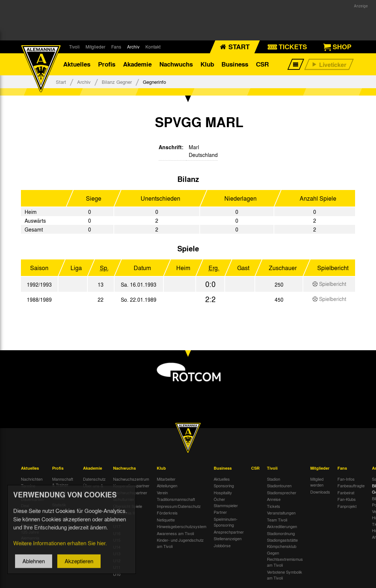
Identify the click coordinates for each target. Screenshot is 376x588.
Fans (116, 47)
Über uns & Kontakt (93, 489)
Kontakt (153, 47)
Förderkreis (167, 513)
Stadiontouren (279, 486)
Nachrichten (32, 479)
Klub (207, 64)
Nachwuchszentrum (131, 479)
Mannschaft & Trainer (63, 482)
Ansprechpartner (229, 532)
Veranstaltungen (281, 513)
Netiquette (166, 520)
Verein (162, 492)
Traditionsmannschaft (176, 499)
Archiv (133, 47)
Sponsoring (224, 486)
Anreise (274, 499)
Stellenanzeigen (228, 539)
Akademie (137, 64)
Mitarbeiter (166, 479)
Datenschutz (94, 479)
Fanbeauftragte (351, 486)
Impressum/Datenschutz (179, 506)
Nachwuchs (176, 64)
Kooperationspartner (131, 486)
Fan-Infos (346, 479)
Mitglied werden (317, 482)
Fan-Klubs (347, 499)
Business (235, 64)
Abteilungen (167, 486)
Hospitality (223, 492)
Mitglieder (95, 47)
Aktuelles (77, 64)
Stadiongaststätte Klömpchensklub (282, 543)
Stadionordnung (281, 533)
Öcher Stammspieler (226, 503)
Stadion (274, 479)
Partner (220, 512)
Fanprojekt (347, 506)
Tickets (274, 506)
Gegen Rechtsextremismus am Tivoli (285, 559)
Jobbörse (222, 545)
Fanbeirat (346, 492)
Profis (107, 64)
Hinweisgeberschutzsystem (182, 527)
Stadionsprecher (282, 492)
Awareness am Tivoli (175, 533)
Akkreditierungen (282, 527)
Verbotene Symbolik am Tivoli (285, 575)
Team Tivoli (277, 520)
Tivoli (74, 47)
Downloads (320, 492)
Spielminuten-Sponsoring (226, 522)
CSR (262, 64)
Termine (28, 486)
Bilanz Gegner (117, 82)
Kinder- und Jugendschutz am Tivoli (180, 543)
